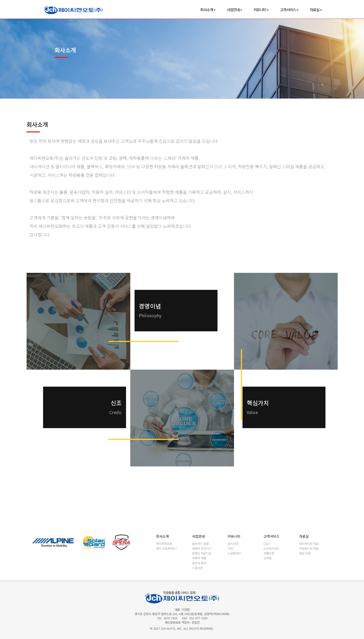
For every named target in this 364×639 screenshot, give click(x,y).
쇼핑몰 (267, 558)
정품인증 (269, 553)
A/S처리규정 (271, 548)
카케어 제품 (199, 558)
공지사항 (233, 544)
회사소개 (208, 10)
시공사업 (197, 568)
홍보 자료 (305, 553)
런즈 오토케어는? (167, 548)
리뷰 (230, 548)
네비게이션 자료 (309, 544)
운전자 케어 (199, 563)
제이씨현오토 (164, 544)
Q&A (267, 544)
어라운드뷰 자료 (309, 548)
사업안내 (235, 10)
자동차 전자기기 (202, 548)
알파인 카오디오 (202, 553)
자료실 (316, 10)
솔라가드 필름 (200, 544)
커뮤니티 (261, 10)
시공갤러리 (234, 553)
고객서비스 (289, 10)
